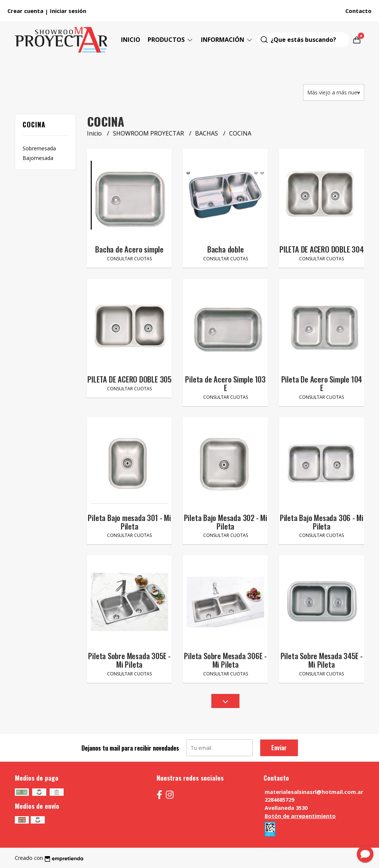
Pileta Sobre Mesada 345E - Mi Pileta (322, 660)
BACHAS (207, 133)
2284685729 (279, 800)
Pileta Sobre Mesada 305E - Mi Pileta (129, 660)
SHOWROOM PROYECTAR (149, 133)
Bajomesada (38, 158)
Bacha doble (226, 249)
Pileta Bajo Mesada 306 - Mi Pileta (322, 522)
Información (227, 40)
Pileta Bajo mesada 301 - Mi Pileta (129, 522)
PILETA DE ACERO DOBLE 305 (129, 379)
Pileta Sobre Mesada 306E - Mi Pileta (225, 660)
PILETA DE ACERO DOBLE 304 (322, 249)
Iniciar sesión (68, 11)
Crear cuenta (25, 11)
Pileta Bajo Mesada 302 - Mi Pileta (226, 522)
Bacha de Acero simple (129, 249)
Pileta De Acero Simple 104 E (322, 383)
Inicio (131, 40)
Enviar (279, 748)
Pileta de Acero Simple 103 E (225, 383)
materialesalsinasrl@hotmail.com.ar (314, 792)
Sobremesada (39, 148)
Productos (171, 40)
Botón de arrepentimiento (300, 816)
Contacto (358, 11)
